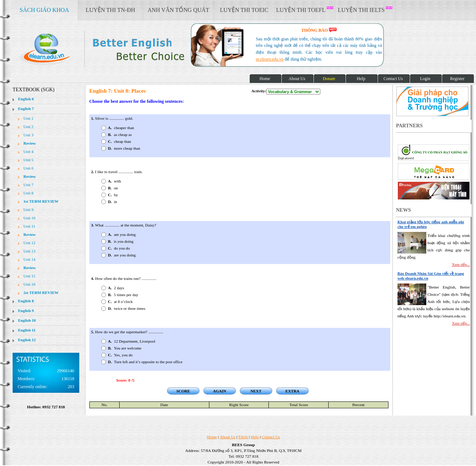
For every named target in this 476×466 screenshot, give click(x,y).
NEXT (256, 391)
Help (255, 437)
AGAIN (220, 391)
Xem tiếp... (461, 264)
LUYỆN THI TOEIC (244, 10)
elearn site (114, 49)
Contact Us (271, 437)
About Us (228, 437)
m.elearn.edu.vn (270, 59)
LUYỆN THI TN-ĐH (110, 10)
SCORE (183, 391)
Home (212, 437)
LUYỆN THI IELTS (365, 10)
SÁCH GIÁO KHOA (45, 10)
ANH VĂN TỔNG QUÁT (178, 10)
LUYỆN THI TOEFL (304, 10)
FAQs (243, 437)
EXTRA (292, 391)
